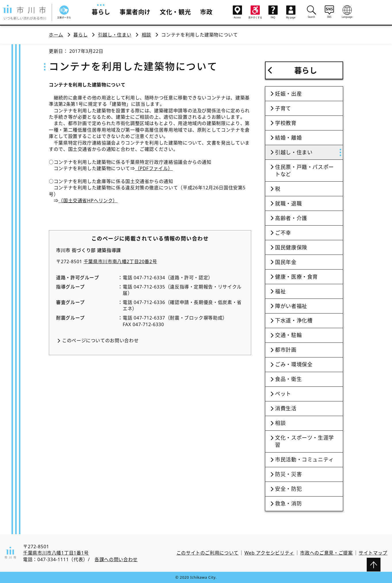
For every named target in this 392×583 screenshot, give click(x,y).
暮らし (101, 12)
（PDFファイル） (154, 168)
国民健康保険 (291, 247)
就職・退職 (288, 203)
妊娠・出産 (288, 94)
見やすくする (255, 12)
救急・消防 (288, 503)
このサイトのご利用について (207, 553)
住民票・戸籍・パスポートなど (304, 171)
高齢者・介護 (291, 218)
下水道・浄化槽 (294, 320)
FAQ (273, 12)
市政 (206, 12)
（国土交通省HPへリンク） (88, 201)
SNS (329, 12)
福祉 (280, 291)
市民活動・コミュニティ (304, 459)
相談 (146, 35)
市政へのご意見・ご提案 (326, 553)
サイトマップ (373, 553)
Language (347, 12)
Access (237, 12)
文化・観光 (175, 12)
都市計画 (286, 350)
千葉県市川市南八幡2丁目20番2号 (120, 261)
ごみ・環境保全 (294, 364)
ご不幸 (283, 233)
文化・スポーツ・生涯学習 (304, 441)
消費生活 (286, 408)
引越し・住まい (115, 35)
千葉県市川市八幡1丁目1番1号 (56, 553)
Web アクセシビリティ (269, 553)
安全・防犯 (288, 489)
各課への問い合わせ (116, 559)
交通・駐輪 (288, 335)
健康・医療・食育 (296, 277)
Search (312, 12)
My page (291, 12)
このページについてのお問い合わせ (100, 340)
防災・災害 (288, 474)
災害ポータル (64, 12)
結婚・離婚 (288, 138)
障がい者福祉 (291, 306)
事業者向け (135, 12)
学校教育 (286, 123)
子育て (283, 108)
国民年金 (286, 262)
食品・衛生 (288, 379)
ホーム (56, 35)
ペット (283, 394)
